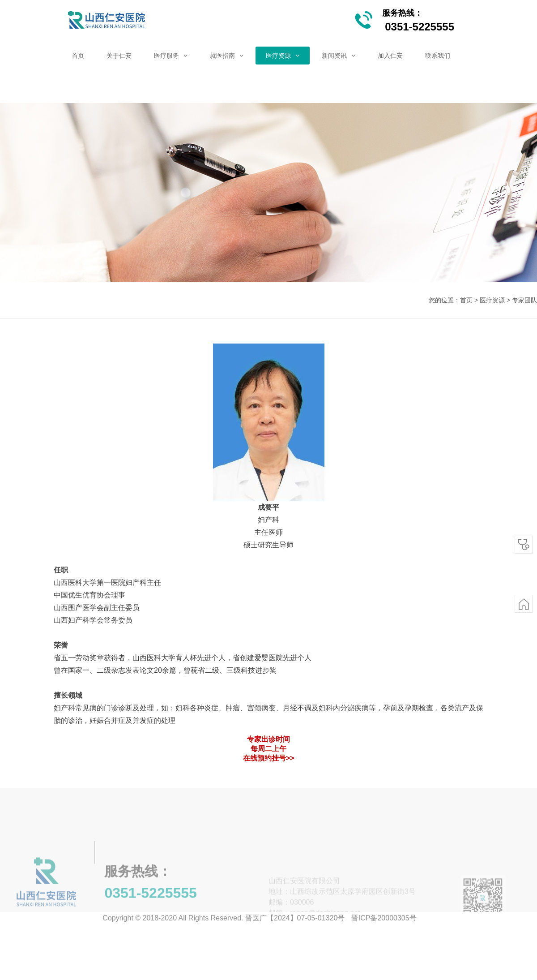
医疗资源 (492, 300)
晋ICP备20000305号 (384, 918)
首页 (466, 300)
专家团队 (524, 300)
